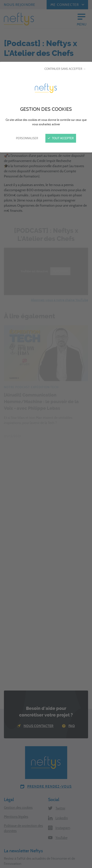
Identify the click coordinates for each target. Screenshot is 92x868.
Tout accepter (61, 138)
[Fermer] (46, 434)
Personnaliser (27, 138)
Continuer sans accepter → (65, 69)
